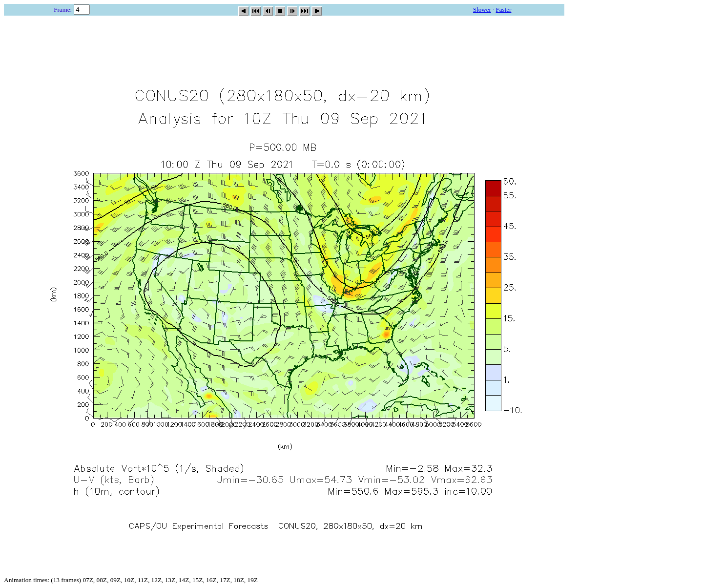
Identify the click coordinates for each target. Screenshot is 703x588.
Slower (482, 10)
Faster (504, 10)
